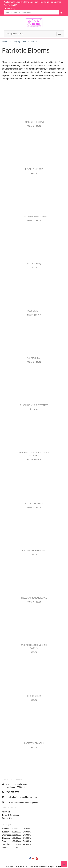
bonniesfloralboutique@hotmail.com (21, 797)
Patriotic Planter (34, 743)
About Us (6, 812)
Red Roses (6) (34, 264)
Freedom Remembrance (34, 598)
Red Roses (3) (34, 696)
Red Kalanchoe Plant (34, 551)
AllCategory (15, 41)
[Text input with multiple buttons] (31, 13)
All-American (34, 358)
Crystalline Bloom (34, 503)
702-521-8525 (11, 5)
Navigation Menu (15, 34)
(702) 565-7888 (13, 792)
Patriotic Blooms (30, 41)
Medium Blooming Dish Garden (34, 647)
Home (5, 41)
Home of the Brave (34, 122)
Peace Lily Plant (34, 169)
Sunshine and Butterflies (34, 405)
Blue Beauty (34, 311)
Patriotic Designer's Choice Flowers (34, 454)
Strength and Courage (34, 216)
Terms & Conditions (10, 815)
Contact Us (7, 818)
